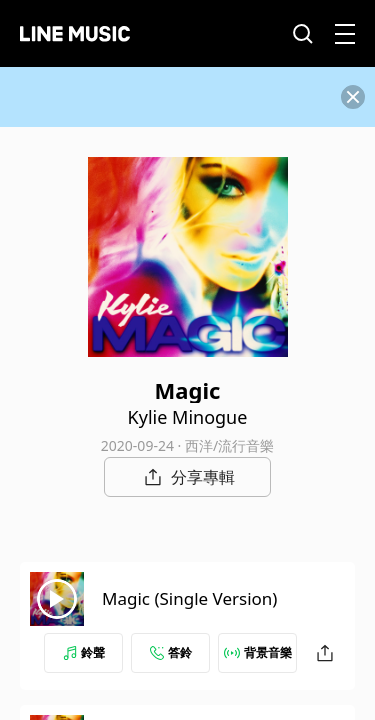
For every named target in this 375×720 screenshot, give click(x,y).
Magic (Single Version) (189, 598)
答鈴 (171, 652)
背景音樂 (258, 652)
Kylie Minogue (188, 417)
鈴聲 (84, 652)
